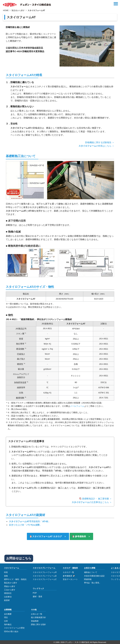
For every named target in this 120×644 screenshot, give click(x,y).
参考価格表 (67, 575)
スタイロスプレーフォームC (45, 579)
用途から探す (10, 586)
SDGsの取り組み (11, 631)
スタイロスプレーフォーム (44, 567)
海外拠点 (8, 624)
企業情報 (8, 609)
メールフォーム (77, 406)
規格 (6, 575)
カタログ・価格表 (70, 567)
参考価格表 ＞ (83, 536)
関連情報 (88, 579)
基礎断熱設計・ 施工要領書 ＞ (97, 499)
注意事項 (8, 596)
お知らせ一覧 (37, 614)
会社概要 (8, 614)
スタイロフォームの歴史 (14, 627)
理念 (6, 617)
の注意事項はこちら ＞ (92, 502)
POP (35, 592)
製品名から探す (11, 582)
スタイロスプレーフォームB (45, 575)
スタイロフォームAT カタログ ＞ (49, 536)
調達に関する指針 (38, 624)
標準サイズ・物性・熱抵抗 (15, 579)
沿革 (6, 620)
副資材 (7, 600)
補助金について (91, 572)
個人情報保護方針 (38, 617)
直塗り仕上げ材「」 (25, 525)
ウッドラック (38, 588)
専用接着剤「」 (30, 521)
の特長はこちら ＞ (96, 146)
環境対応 (8, 593)
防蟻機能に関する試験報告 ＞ (100, 142)
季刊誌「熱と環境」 (92, 582)
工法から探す (10, 589)
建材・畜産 (37, 596)
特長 (6, 572)
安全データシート (70, 579)
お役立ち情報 (90, 567)
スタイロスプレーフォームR (45, 572)
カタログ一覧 (68, 572)
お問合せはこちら (19, 558)
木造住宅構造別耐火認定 (94, 575)
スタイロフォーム (12, 567)
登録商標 (35, 620)
